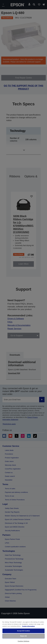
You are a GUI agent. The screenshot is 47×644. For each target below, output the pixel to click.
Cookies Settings (23, 641)
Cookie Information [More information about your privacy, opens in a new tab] (28, 626)
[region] (23, 631)
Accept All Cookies (23, 631)
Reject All (23, 636)
